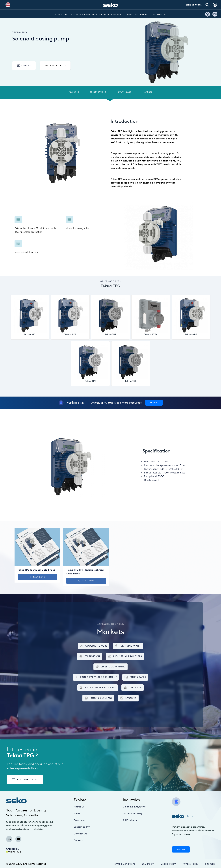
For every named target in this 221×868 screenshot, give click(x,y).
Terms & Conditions (124, 864)
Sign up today (194, 5)
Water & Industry (133, 813)
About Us (79, 807)
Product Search (81, 14)
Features (74, 92)
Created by (14, 850)
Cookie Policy (168, 864)
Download (37, 577)
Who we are (62, 14)
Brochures (118, 14)
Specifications (98, 92)
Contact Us (160, 14)
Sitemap (210, 864)
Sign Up (181, 849)
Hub (95, 14)
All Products (130, 820)
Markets (104, 14)
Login (154, 403)
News (129, 14)
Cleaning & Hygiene (134, 807)
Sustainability (143, 14)
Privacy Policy (190, 864)
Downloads (125, 92)
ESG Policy (148, 864)
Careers (78, 840)
